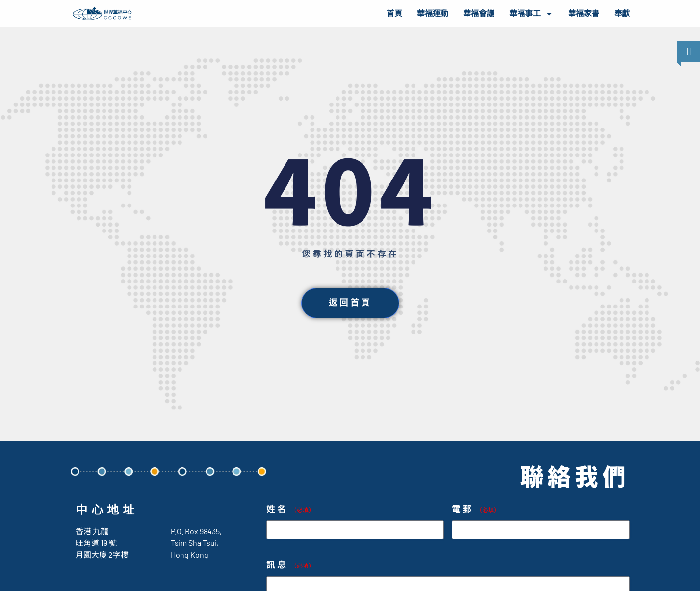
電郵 (476, 509)
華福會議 (479, 13)
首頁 (394, 13)
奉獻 (622, 13)
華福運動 (433, 13)
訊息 (290, 565)
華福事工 (531, 14)
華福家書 (584, 13)
